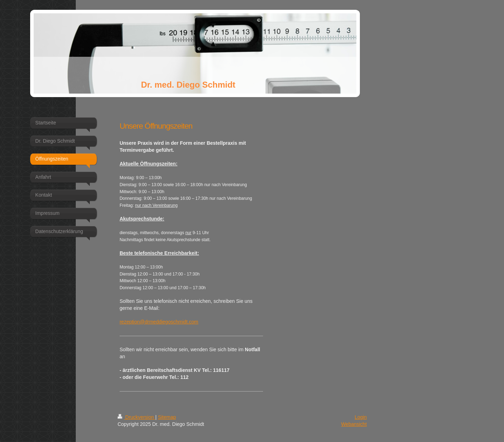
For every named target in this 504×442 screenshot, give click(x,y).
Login (361, 417)
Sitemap (167, 417)
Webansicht (354, 424)
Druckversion (136, 417)
